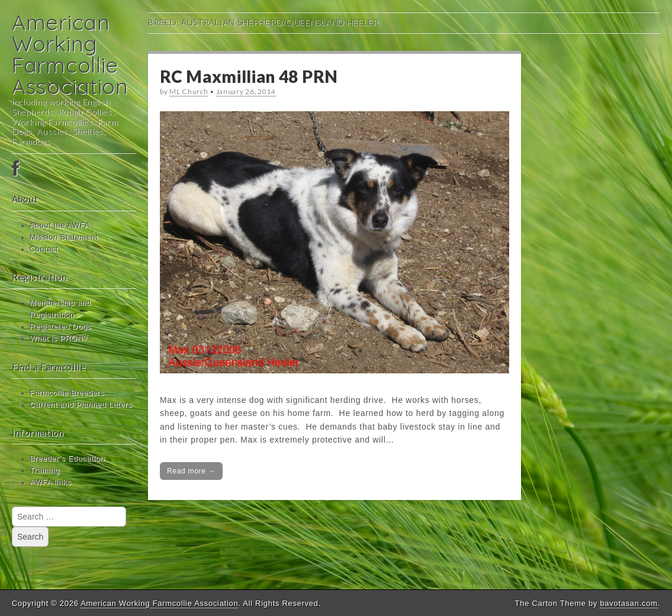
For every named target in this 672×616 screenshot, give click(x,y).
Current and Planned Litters (81, 405)
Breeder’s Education (67, 459)
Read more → (191, 471)
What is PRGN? (59, 338)
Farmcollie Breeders (67, 393)
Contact (44, 249)
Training (45, 470)
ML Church (189, 91)
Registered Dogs (60, 327)
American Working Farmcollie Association (70, 54)
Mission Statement (64, 237)
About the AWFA (60, 225)
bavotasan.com (628, 603)
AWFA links (50, 482)
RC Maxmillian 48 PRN (249, 76)
